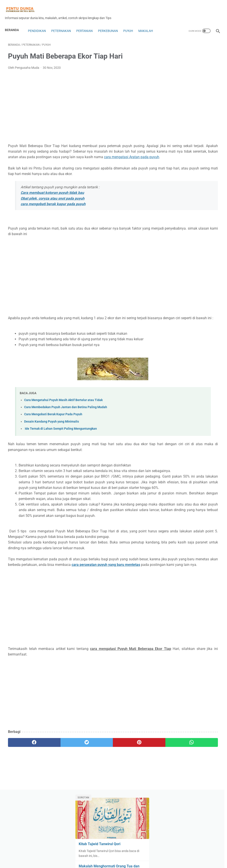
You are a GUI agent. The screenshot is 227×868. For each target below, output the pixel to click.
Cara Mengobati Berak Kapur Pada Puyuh (53, 432)
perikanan (200, 399)
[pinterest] (96, 805)
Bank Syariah (176, 247)
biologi (195, 247)
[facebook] (26, 805)
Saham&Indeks (177, 432)
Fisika (198, 297)
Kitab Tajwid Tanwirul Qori (189, 82)
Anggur (199, 230)
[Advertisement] (78, 107)
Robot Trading (177, 424)
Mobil (171, 373)
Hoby (209, 314)
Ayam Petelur (176, 238)
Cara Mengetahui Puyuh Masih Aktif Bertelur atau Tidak (63, 417)
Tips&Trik (173, 449)
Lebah (186, 356)
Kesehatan (197, 339)
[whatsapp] (131, 805)
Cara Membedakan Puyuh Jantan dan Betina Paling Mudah (66, 424)
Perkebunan (111, 28)
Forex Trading (196, 306)
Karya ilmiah (175, 339)
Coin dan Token (193, 264)
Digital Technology (179, 289)
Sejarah (198, 432)
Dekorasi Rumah (199, 280)
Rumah (197, 424)
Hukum (172, 323)
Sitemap (156, 861)
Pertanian (88, 28)
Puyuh (131, 28)
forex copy (174, 306)
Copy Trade (175, 280)
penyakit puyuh (177, 399)
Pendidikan (40, 28)
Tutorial (190, 449)
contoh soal (200, 272)
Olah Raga (185, 382)
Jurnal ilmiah (190, 331)
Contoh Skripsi (177, 272)
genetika (173, 314)
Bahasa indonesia (203, 238)
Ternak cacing (198, 441)
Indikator (188, 323)
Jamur (171, 331)
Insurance (207, 323)
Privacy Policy (134, 861)
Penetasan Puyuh (200, 390)
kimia (202, 348)
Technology (175, 441)
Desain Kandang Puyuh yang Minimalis (52, 439)
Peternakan (64, 28)
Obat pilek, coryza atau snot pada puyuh (53, 210)
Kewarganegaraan (180, 348)
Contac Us (88, 861)
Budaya (172, 264)
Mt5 (170, 382)
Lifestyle (202, 356)
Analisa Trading (178, 230)
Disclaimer (114, 861)
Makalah (149, 28)
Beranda (15, 28)
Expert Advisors (178, 297)
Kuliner (172, 356)
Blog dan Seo (176, 255)
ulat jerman (208, 449)
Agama (172, 221)
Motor (206, 373)
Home (114, 852)
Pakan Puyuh (207, 382)
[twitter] (61, 805)
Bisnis (209, 247)
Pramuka (195, 415)
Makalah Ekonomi (197, 365)
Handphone (192, 314)
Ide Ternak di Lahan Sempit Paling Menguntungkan (61, 446)
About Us (71, 861)
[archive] (179, 474)
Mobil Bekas (188, 373)
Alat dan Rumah (193, 221)
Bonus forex (199, 255)
